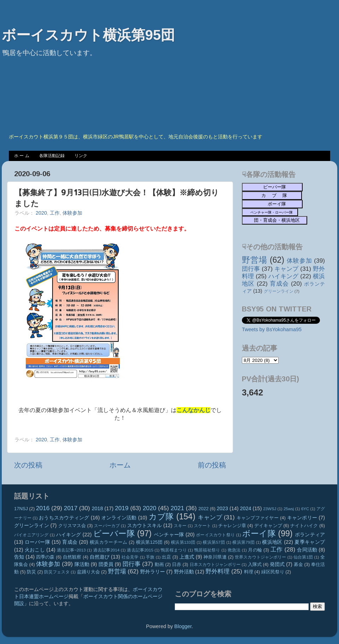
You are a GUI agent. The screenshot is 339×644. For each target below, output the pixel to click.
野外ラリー (153, 572)
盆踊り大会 (88, 572)
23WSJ (270, 509)
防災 (31, 572)
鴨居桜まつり (174, 550)
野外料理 (218, 571)
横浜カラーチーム (109, 542)
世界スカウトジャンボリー (261, 557)
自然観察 (72, 557)
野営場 (255, 260)
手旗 (150, 557)
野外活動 (184, 572)
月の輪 (255, 550)
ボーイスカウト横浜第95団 (88, 35)
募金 (298, 564)
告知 (19, 557)
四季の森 (45, 557)
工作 (55, 213)
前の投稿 (212, 465)
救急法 (234, 550)
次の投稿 (28, 465)
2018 (97, 508)
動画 (159, 564)
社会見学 (130, 557)
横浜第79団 (243, 542)
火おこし (35, 550)
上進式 (187, 557)
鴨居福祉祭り (207, 550)
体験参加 (72, 213)
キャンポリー (302, 518)
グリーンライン (279, 291)
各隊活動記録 (52, 156)
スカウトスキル (145, 525)
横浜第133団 (183, 542)
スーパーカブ (107, 526)
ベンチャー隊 (169, 535)
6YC (305, 509)
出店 (166, 557)
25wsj (289, 509)
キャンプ (286, 269)
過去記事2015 (140, 550)
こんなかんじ (194, 410)
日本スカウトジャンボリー (215, 565)
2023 (222, 508)
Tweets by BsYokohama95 (272, 329)
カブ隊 (161, 517)
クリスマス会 (72, 526)
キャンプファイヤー (258, 518)
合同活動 (307, 550)
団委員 (106, 564)
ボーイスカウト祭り (215, 535)
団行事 (251, 269)
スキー (180, 526)
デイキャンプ (268, 526)
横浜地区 (272, 542)
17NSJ (21, 509)
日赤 (177, 564)
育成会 (279, 284)
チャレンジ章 (232, 526)
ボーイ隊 (259, 533)
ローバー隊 (37, 542)
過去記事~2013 (71, 550)
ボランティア (310, 535)
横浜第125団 (149, 542)
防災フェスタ (57, 572)
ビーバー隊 (114, 533)
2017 (71, 508)
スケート (202, 526)
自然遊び (100, 557)
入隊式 (255, 564)
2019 (121, 508)
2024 (246, 508)
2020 (41, 213)
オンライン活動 (119, 518)
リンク (81, 156)
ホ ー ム (22, 156)
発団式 (277, 564)
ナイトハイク (304, 526)
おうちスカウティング (64, 518)
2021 (177, 508)
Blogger (183, 626)
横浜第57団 (214, 542)
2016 (43, 508)
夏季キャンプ (310, 542)
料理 (249, 572)
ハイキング (284, 276)
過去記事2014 (106, 550)
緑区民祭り (273, 572)
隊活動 (82, 564)
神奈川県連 (215, 557)
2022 (204, 509)
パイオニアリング (31, 535)
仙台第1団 (303, 557)
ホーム (120, 465)
